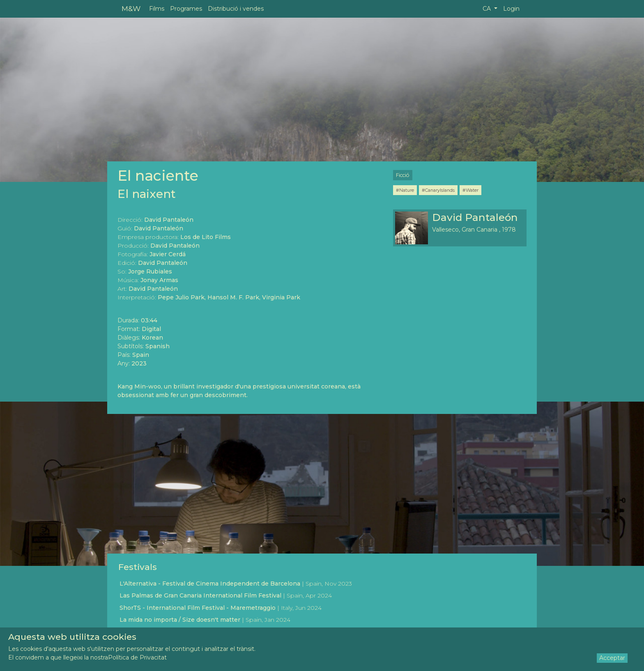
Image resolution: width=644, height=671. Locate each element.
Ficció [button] (403, 175)
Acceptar (612, 658)
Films (157, 9)
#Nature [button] (405, 190)
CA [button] (488, 9)
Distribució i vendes (236, 9)
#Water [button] (470, 190)
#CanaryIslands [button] (438, 190)
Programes (186, 9)
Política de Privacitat (137, 657)
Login (511, 9)
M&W (131, 8)
